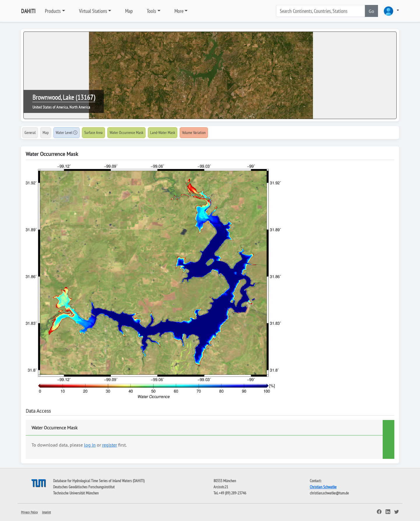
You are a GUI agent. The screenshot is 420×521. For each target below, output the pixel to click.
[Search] (321, 11)
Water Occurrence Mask (126, 133)
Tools (151, 11)
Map (129, 11)
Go (371, 11)
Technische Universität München (76, 493)
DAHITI (28, 11)
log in (90, 445)
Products (53, 11)
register (110, 445)
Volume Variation (194, 133)
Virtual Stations (93, 11)
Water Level (66, 133)
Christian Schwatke (323, 487)
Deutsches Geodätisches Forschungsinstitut (84, 487)
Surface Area (93, 133)
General (30, 133)
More (179, 11)
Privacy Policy (29, 512)
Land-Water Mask (163, 133)
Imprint (46, 512)
